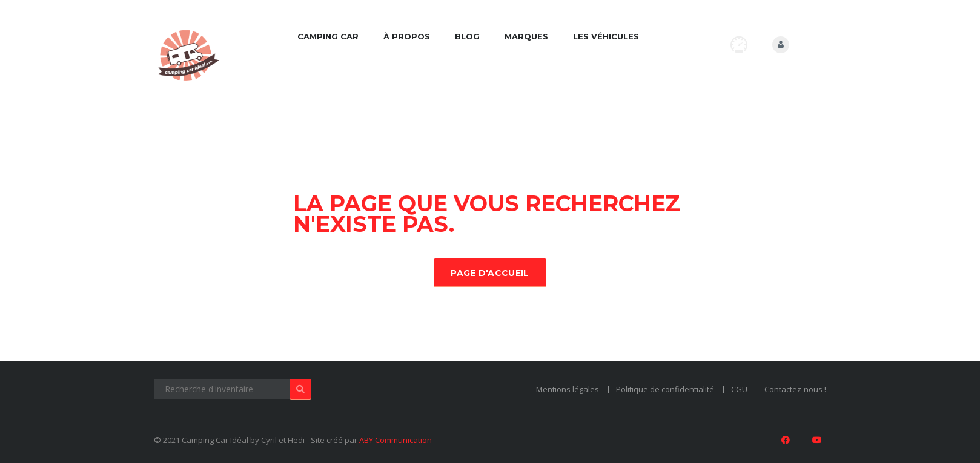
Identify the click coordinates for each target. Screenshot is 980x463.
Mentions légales (568, 389)
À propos (407, 36)
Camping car (328, 36)
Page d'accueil (490, 273)
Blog (467, 36)
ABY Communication (396, 440)
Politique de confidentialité (665, 389)
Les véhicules (606, 36)
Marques (526, 36)
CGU (739, 389)
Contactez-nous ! (795, 389)
